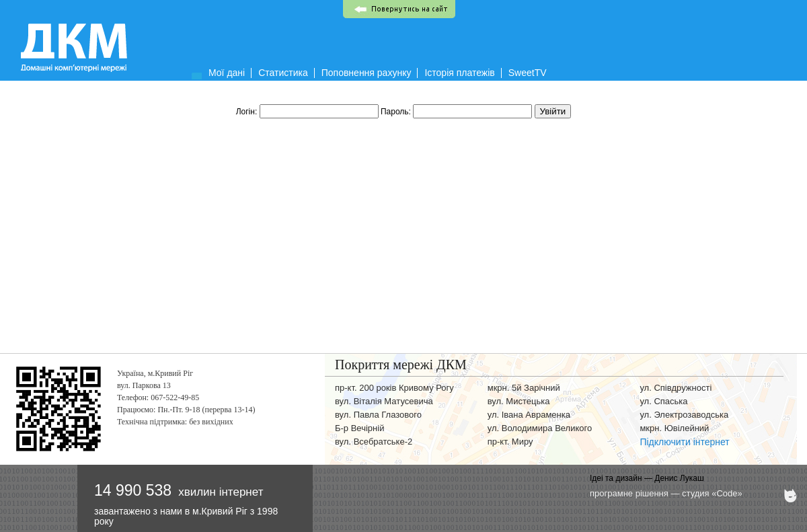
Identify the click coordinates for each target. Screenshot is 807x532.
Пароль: (458, 112)
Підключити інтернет (684, 442)
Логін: (308, 112)
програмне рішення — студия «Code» (666, 493)
